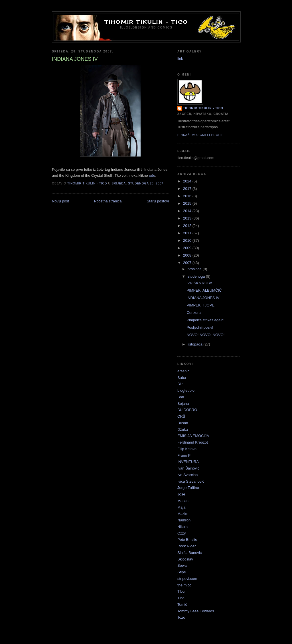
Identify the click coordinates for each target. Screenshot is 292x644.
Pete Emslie (187, 540)
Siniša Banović (189, 553)
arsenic (183, 371)
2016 (188, 196)
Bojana (183, 404)
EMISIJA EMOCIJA (193, 436)
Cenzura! (194, 313)
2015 (188, 203)
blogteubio (186, 390)
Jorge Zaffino (188, 488)
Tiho (181, 598)
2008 (188, 255)
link (180, 59)
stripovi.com (187, 579)
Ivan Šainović (188, 468)
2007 (188, 263)
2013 (188, 218)
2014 (188, 211)
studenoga (197, 276)
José (181, 494)
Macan (183, 501)
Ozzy (182, 533)
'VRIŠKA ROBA (199, 283)
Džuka (183, 429)
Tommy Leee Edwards (196, 611)
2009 (188, 248)
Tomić (182, 605)
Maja (181, 507)
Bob (181, 397)
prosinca (195, 269)
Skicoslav (185, 559)
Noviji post (60, 201)
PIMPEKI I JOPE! (201, 305)
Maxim (183, 514)
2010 (188, 240)
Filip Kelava (187, 449)
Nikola (182, 527)
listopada (196, 344)
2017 (188, 189)
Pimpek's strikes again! (205, 320)
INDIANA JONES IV (203, 298)
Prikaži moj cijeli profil (200, 135)
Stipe (182, 572)
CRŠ (181, 416)
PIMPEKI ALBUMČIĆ (204, 290)
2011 (188, 233)
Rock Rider (186, 546)
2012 (188, 226)
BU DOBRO (187, 410)
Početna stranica (108, 201)
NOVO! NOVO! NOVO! (205, 335)
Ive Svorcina (188, 475)
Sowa (182, 565)
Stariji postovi (158, 201)
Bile (181, 384)
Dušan (183, 423)
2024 (188, 181)
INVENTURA (188, 462)
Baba (182, 378)
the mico (184, 585)
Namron (184, 520)
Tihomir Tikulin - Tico (146, 22)
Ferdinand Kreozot (193, 442)
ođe (152, 175)
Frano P (184, 455)
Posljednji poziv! (200, 327)
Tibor (182, 591)
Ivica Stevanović (191, 481)
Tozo (181, 617)
